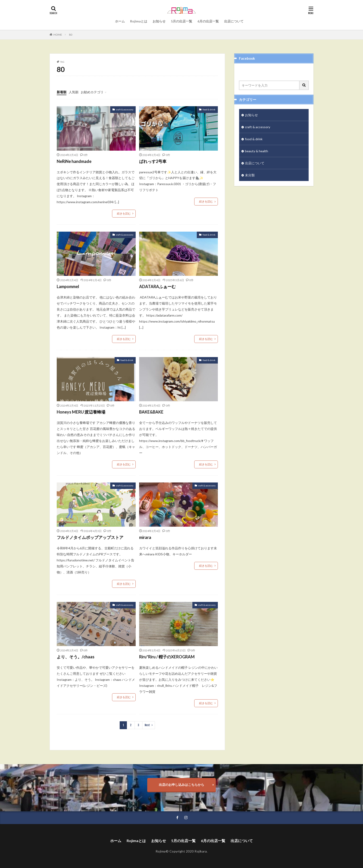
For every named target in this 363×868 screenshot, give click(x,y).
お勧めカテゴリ (92, 92)
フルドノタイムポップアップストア (90, 537)
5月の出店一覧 (181, 21)
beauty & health (257, 151)
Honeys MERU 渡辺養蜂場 (81, 412)
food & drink (209, 109)
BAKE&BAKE (151, 412)
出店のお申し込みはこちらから (181, 785)
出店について (234, 21)
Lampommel (68, 286)
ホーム (120, 21)
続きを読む (124, 213)
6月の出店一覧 (208, 21)
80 (71, 35)
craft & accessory (125, 109)
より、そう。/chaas (76, 657)
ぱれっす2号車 (153, 161)
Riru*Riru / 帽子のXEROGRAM (167, 657)
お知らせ (159, 21)
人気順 (74, 92)
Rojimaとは (139, 21)
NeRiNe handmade (74, 161)
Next (147, 725)
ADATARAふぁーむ (157, 286)
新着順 (62, 92)
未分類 (250, 175)
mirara (145, 537)
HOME (58, 35)
